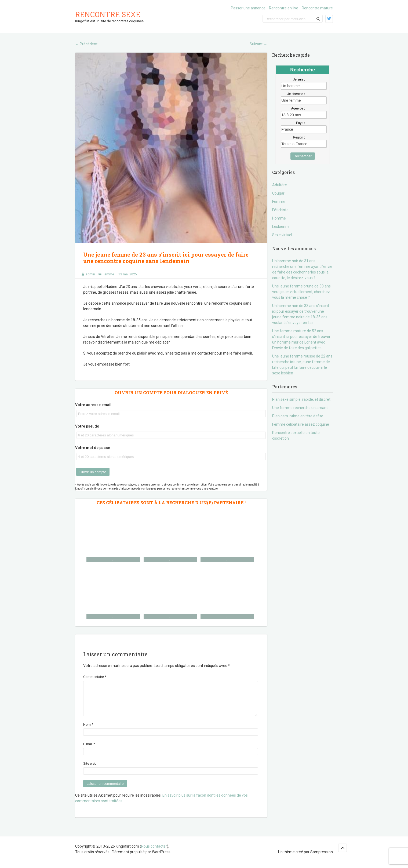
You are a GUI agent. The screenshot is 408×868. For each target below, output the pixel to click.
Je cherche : (296, 94)
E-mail (89, 750)
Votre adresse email (93, 405)
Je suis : (299, 79)
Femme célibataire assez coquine (301, 424)
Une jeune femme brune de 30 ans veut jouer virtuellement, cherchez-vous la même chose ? (302, 292)
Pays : (300, 123)
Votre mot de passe (93, 448)
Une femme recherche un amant (300, 408)
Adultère (280, 185)
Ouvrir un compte (93, 472)
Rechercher (303, 156)
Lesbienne (281, 227)
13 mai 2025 (128, 274)
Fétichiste (280, 210)
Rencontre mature (317, 8)
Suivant (258, 44)
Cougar (278, 193)
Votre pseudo (87, 426)
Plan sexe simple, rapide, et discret (301, 399)
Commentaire (95, 677)
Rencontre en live (284, 8)
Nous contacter (154, 853)
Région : (299, 137)
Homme (279, 218)
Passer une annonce (248, 8)
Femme (108, 274)
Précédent (86, 44)
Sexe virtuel (282, 235)
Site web (90, 770)
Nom (88, 731)
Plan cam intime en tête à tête (298, 416)
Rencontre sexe (108, 14)
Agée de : (298, 108)
